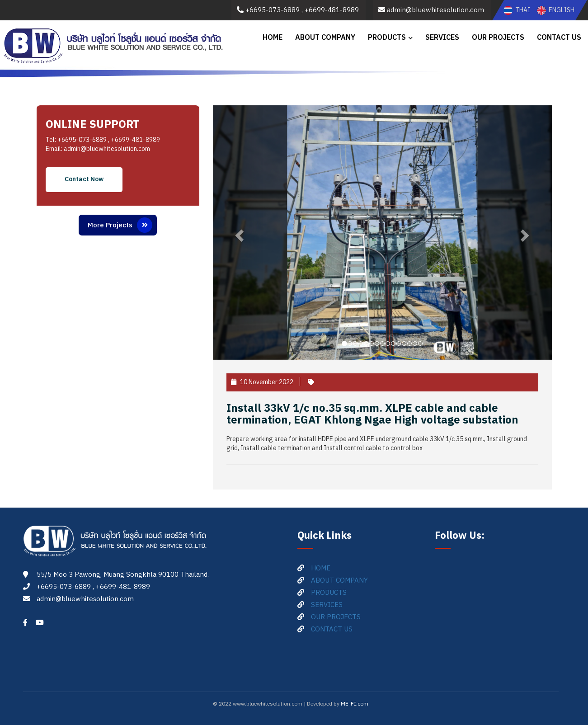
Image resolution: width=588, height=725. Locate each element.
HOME (273, 38)
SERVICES (442, 38)
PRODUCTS (387, 38)
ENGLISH (556, 10)
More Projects (120, 225)
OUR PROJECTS (498, 38)
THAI (517, 10)
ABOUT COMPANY (325, 38)
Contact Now (84, 179)
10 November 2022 (262, 382)
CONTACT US (559, 38)
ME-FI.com (355, 704)
